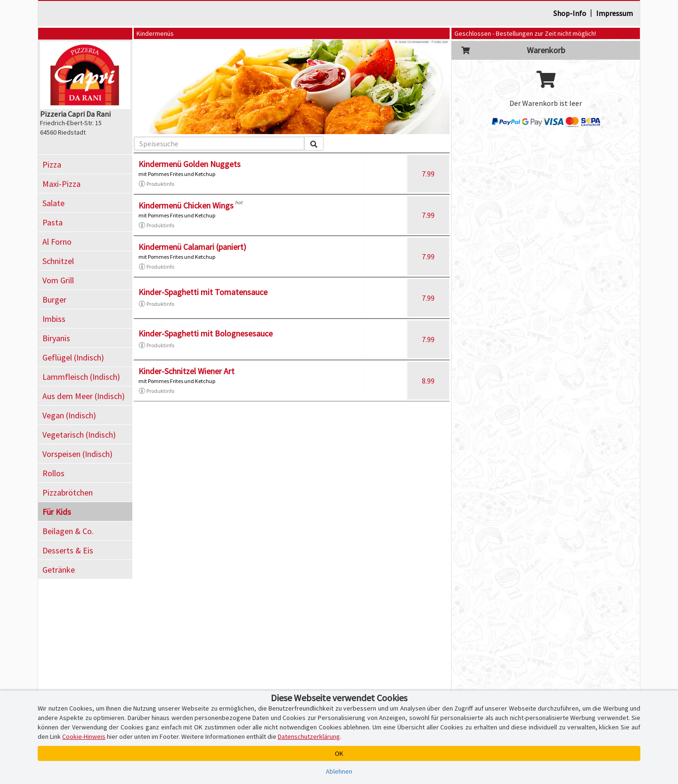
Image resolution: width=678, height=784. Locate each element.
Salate (53, 203)
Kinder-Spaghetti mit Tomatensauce (203, 292)
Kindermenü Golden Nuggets (190, 164)
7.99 (428, 174)
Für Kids (57, 512)
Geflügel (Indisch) (73, 357)
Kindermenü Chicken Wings (186, 205)
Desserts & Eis (68, 550)
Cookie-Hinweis (84, 736)
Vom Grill (58, 280)
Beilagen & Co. (68, 531)
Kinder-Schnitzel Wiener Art (186, 371)
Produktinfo (156, 184)
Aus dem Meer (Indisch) (84, 396)
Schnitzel (58, 261)
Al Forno (57, 242)
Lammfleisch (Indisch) (81, 377)
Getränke (59, 570)
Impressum (614, 13)
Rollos (53, 473)
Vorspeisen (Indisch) (77, 454)
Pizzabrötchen (68, 492)
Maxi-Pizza (61, 184)
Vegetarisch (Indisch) (79, 435)
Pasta (52, 222)
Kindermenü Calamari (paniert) (192, 247)
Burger (54, 300)
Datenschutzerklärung (309, 736)
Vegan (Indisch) (69, 415)
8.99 (428, 381)
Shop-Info (570, 13)
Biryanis (56, 338)
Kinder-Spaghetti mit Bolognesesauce (206, 333)
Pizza (52, 164)
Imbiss (54, 319)
